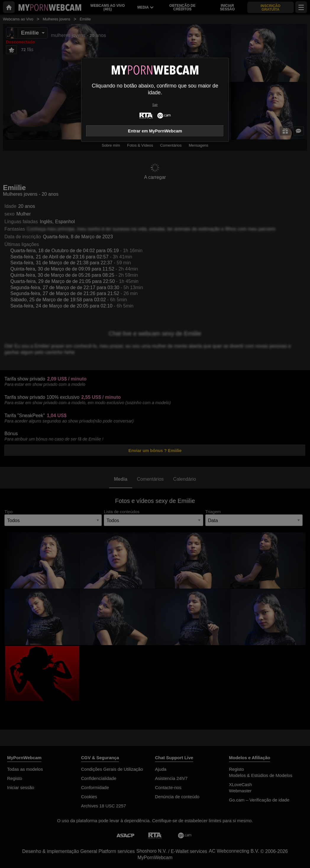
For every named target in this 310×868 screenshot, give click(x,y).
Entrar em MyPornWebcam (155, 131)
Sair (155, 105)
